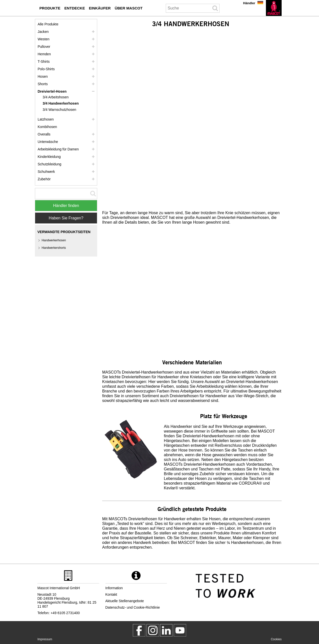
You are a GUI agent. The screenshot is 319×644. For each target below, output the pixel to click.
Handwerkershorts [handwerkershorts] (54, 248)
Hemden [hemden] (44, 54)
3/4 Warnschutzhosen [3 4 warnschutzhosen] (59, 110)
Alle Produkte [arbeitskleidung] (48, 24)
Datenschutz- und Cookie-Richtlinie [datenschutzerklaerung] (133, 607)
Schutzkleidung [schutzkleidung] (49, 164)
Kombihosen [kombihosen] (47, 127)
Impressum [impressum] (45, 639)
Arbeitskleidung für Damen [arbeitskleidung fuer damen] (58, 149)
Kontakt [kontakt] (111, 594)
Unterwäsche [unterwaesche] (48, 142)
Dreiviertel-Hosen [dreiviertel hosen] (52, 91)
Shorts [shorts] (43, 84)
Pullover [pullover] (44, 47)
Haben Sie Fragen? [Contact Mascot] (66, 218)
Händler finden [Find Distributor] (66, 206)
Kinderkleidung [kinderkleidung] (49, 157)
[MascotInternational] (180, 630)
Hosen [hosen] (43, 76)
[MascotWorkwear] (139, 630)
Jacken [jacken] (43, 32)
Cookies (276, 639)
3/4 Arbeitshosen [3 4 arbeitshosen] (56, 97)
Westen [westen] (43, 39)
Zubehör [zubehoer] (44, 179)
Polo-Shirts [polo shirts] (46, 69)
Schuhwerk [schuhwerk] (46, 172)
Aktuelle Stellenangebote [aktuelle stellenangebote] (125, 601)
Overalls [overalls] (44, 134)
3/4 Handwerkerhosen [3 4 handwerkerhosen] (61, 103)
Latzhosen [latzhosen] (46, 119)
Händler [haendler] (249, 3)
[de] (274, 8)
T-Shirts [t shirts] (44, 62)
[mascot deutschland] (166, 630)
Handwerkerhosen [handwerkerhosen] (54, 240)
